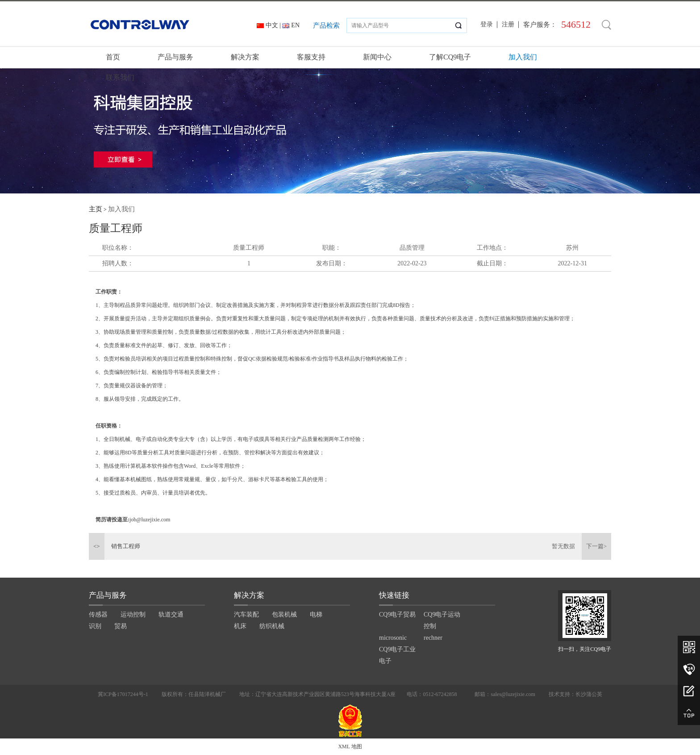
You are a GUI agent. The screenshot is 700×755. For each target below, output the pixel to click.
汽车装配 (246, 614)
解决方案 (245, 57)
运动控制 (133, 614)
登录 (487, 24)
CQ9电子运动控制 (442, 620)
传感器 (98, 614)
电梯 (316, 614)
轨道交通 (171, 614)
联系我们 (120, 78)
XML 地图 (350, 747)
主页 (96, 209)
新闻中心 (377, 57)
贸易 (121, 626)
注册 (508, 24)
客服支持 (311, 57)
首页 (113, 57)
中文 (272, 25)
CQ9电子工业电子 (397, 655)
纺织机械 (272, 626)
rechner (433, 638)
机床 (240, 626)
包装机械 (284, 614)
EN (295, 25)
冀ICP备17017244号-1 (123, 694)
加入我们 (523, 57)
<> (97, 546)
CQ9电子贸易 (397, 614)
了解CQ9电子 (450, 57)
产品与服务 (175, 57)
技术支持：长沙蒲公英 (575, 694)
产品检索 (326, 25)
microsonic (393, 638)
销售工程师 (126, 546)
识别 (95, 626)
